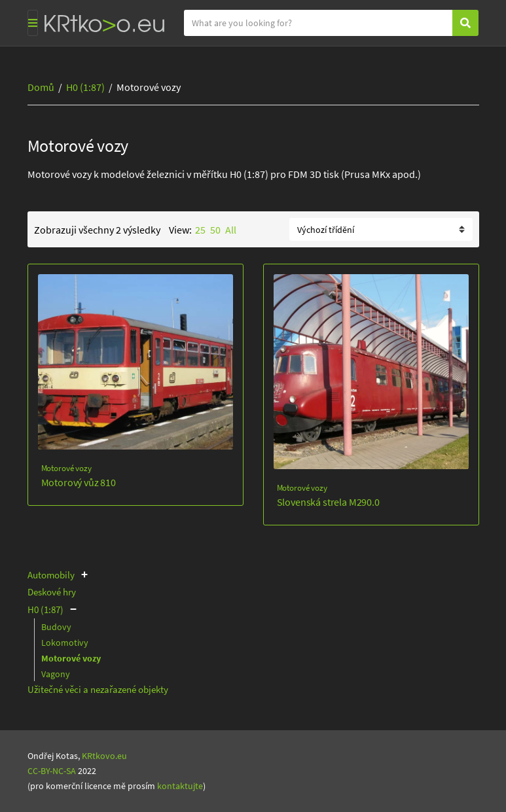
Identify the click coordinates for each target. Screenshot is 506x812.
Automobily (51, 575)
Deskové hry (52, 592)
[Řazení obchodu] (381, 229)
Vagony (56, 674)
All (231, 230)
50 (215, 230)
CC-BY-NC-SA (52, 771)
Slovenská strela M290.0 (328, 502)
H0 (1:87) (85, 87)
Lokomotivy (65, 643)
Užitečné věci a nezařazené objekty (98, 689)
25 (200, 230)
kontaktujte (180, 786)
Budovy (56, 627)
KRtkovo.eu (104, 756)
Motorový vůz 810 (79, 482)
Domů (41, 87)
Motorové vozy (66, 468)
